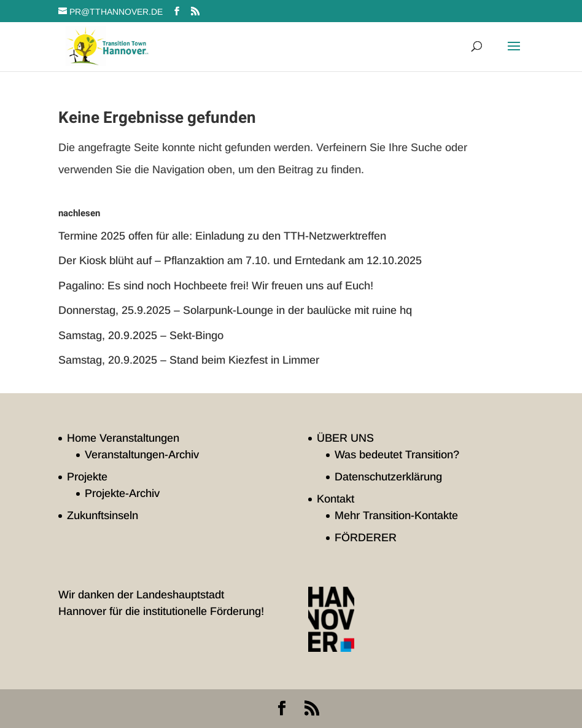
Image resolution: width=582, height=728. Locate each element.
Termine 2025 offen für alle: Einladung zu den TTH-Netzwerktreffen (222, 236)
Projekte (87, 477)
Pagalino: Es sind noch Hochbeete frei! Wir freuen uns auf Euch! (216, 286)
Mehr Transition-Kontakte (396, 515)
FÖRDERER (366, 538)
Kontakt (336, 499)
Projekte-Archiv (122, 493)
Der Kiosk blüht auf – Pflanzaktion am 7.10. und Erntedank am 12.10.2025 (240, 260)
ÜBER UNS (345, 438)
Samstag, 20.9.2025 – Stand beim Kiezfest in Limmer (189, 360)
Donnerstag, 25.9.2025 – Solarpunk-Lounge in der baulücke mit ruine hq (235, 310)
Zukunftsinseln (103, 515)
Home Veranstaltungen (123, 438)
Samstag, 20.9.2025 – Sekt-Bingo (141, 335)
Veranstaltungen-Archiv (142, 455)
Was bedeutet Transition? (397, 455)
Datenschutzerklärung (388, 477)
